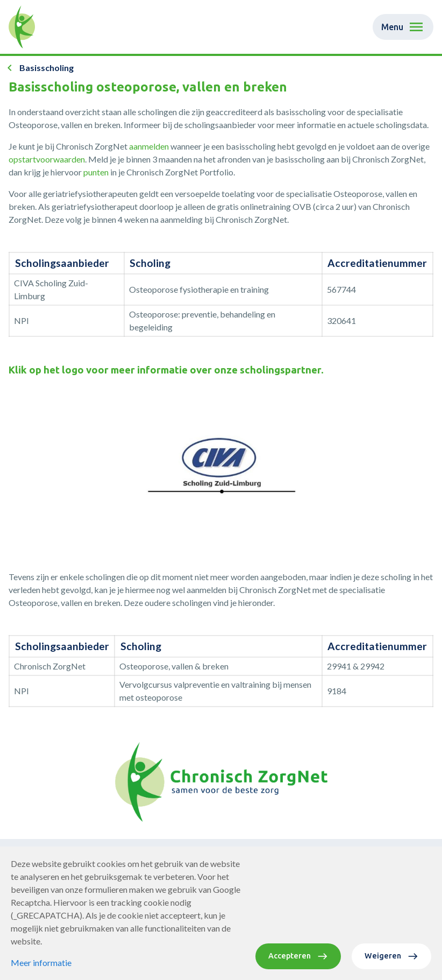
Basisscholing (47, 68)
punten (97, 172)
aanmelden (150, 146)
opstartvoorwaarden (47, 159)
